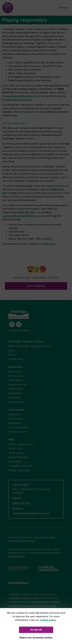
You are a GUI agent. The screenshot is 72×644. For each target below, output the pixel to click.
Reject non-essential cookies (36, 638)
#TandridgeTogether (20, 330)
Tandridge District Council (23, 598)
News (11, 350)
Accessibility (16, 461)
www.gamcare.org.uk (19, 100)
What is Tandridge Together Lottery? (30, 346)
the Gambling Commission (46, 602)
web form (49, 244)
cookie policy (48, 620)
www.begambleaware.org (21, 96)
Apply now (14, 414)
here (15, 115)
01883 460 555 (26, 212)
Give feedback (36, 286)
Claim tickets (16, 380)
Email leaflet (15, 423)
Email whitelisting (18, 457)
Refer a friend (16, 402)
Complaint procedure (21, 466)
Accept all (36, 630)
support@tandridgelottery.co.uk (23, 216)
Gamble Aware (17, 556)
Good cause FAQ (18, 427)
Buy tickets (15, 372)
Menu (64, 8)
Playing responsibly (19, 470)
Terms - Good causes (21, 444)
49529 (53, 606)
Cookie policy (16, 359)
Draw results (16, 393)
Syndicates (15, 398)
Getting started (17, 432)
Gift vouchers (16, 376)
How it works (16, 389)
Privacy (13, 355)
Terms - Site (15, 449)
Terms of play (16, 453)
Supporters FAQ (17, 384)
